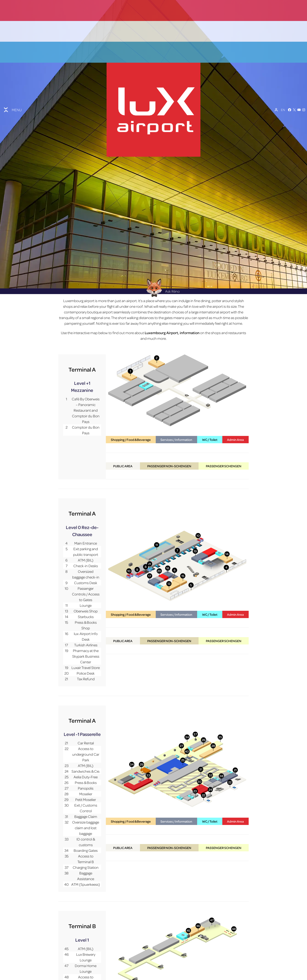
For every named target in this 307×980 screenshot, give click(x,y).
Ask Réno (162, 271)
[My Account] (276, 100)
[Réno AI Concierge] (153, 267)
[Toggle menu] (12, 99)
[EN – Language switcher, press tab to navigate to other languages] (283, 100)
